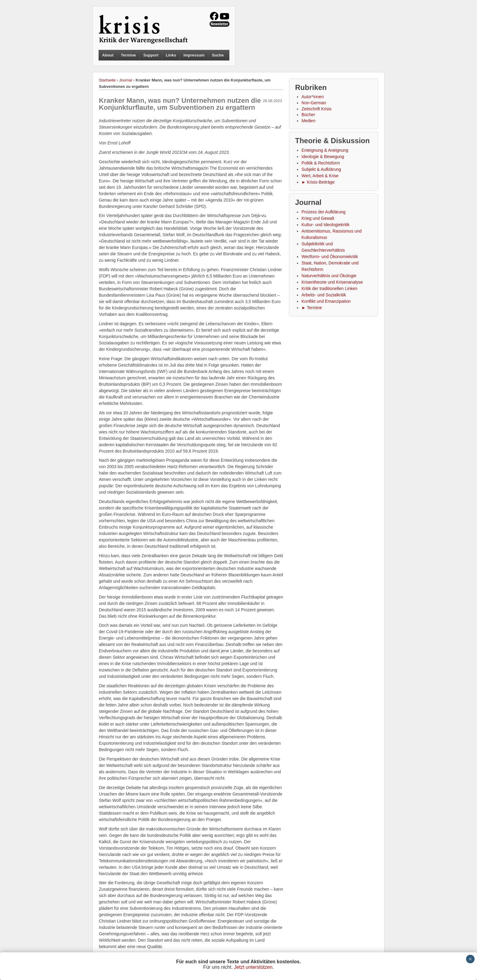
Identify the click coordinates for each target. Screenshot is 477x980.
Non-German (314, 103)
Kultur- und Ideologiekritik (326, 225)
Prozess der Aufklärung (324, 212)
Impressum (194, 55)
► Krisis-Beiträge (318, 182)
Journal (126, 80)
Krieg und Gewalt (318, 218)
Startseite (107, 80)
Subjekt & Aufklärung (321, 169)
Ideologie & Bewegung (323, 157)
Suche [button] (218, 55)
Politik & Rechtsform (321, 163)
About (108, 55)
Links (171, 55)
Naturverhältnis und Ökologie (329, 276)
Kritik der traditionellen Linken (329, 288)
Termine (128, 55)
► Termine (312, 308)
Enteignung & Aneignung (325, 150)
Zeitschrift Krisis (317, 109)
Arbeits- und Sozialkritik (324, 295)
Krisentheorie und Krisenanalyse (332, 282)
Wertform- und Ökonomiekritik (330, 257)
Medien (308, 121)
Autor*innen (313, 97)
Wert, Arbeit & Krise (320, 176)
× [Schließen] (470, 959)
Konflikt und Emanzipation (326, 301)
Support (151, 55)
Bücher (308, 115)
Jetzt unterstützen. (254, 967)
